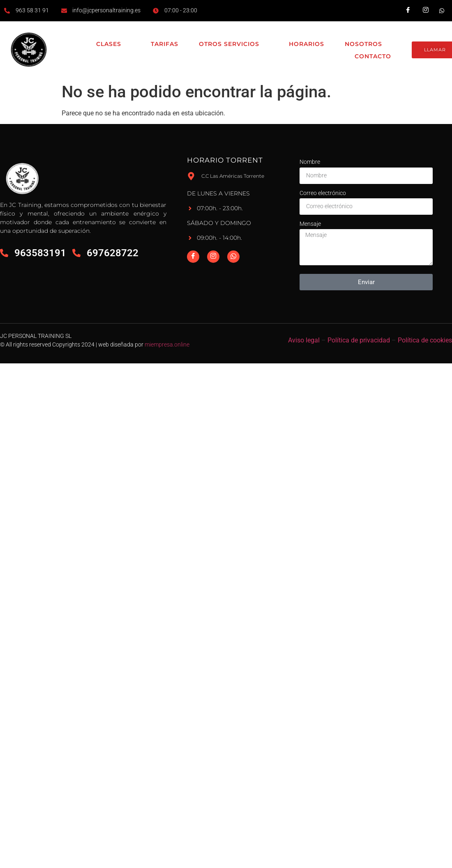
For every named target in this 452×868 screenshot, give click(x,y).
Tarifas (165, 44)
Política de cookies (425, 340)
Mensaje (310, 224)
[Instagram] (213, 257)
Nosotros (368, 44)
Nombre (310, 162)
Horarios (307, 44)
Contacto (373, 56)
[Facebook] (193, 257)
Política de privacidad (359, 340)
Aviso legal (304, 340)
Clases (113, 44)
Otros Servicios (234, 44)
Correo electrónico (323, 193)
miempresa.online (167, 344)
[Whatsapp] (233, 257)
